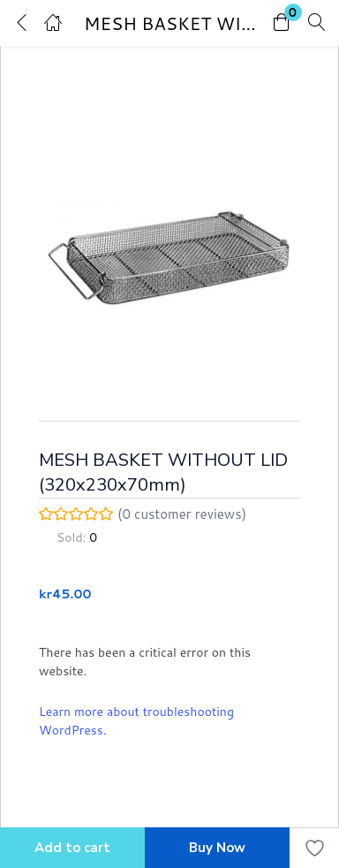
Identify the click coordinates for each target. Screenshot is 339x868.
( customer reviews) (182, 514)
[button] (282, 23)
